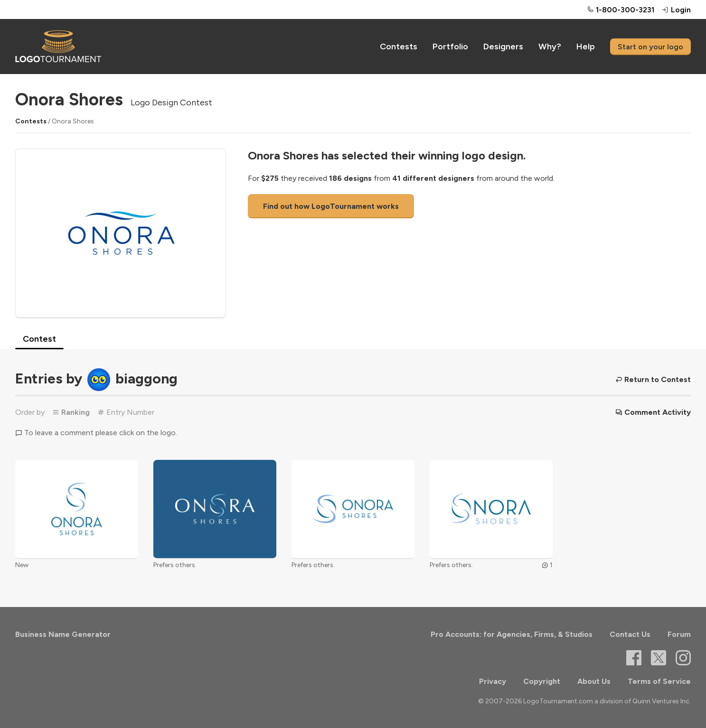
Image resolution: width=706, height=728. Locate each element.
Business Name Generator (63, 634)
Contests (399, 47)
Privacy (493, 681)
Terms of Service (659, 681)
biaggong (146, 378)
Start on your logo (650, 47)
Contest (39, 339)
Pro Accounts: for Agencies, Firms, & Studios (512, 634)
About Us (594, 681)
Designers (503, 47)
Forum (679, 634)
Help (586, 47)
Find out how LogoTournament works (331, 206)
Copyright (542, 681)
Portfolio (450, 47)
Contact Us (630, 634)
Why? (550, 47)
